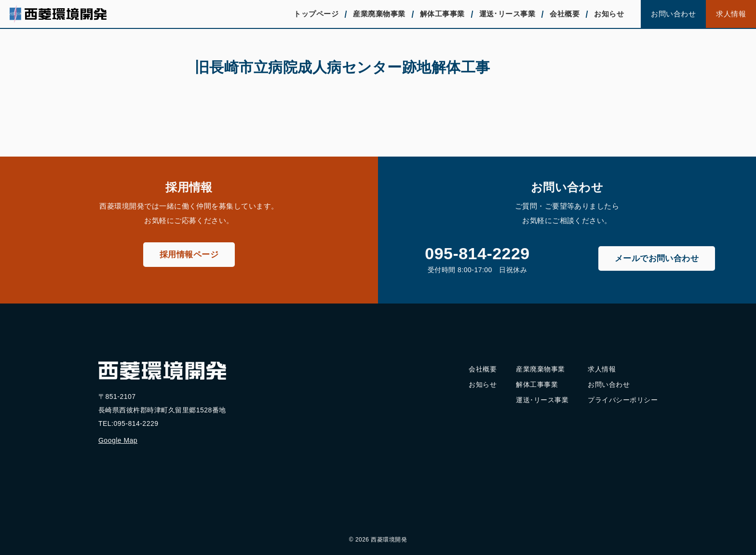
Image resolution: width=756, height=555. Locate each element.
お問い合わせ (673, 14)
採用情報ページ (189, 255)
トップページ (316, 14)
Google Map (118, 440)
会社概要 (565, 14)
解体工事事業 (442, 14)
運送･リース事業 (507, 14)
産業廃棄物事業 (379, 14)
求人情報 (731, 14)
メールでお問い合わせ (657, 258)
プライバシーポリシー (623, 400)
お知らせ (609, 14)
